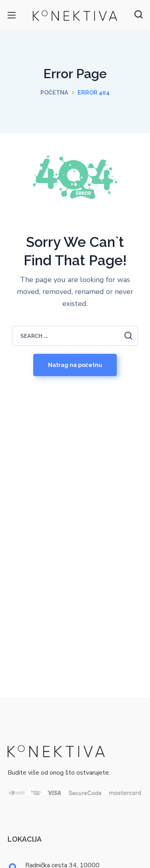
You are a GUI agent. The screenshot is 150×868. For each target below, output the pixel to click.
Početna (54, 93)
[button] (138, 15)
